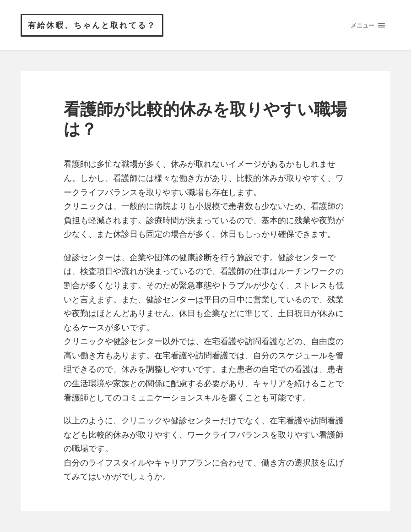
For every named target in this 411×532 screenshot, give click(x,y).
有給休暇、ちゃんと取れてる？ (92, 25)
